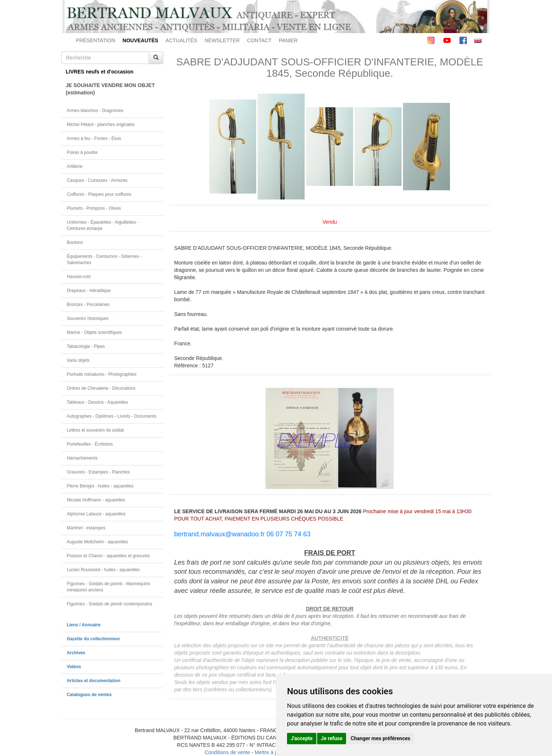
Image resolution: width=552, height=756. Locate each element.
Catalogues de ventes (89, 695)
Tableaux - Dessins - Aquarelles (97, 402)
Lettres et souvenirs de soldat (95, 430)
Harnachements (82, 458)
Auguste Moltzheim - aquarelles (97, 542)
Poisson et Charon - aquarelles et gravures (108, 556)
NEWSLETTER (222, 40)
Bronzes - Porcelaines (88, 305)
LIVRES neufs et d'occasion (100, 72)
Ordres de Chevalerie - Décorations (101, 388)
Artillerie (75, 166)
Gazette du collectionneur (93, 639)
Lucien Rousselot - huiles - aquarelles (103, 570)
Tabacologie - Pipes (86, 346)
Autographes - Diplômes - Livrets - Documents (112, 416)
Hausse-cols (79, 277)
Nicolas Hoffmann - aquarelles (96, 500)
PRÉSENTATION (96, 40)
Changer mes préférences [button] (381, 738)
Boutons (75, 242)
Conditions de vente (227, 752)
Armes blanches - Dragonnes (95, 111)
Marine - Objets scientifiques (94, 332)
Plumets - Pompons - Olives (94, 208)
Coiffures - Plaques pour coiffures (99, 194)
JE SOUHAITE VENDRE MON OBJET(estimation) (110, 89)
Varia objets (78, 360)
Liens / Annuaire (84, 625)
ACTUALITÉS (181, 40)
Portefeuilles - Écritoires (90, 444)
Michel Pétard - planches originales (101, 125)
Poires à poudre (82, 152)
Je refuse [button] (332, 738)
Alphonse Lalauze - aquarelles (96, 514)
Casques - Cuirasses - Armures (97, 180)
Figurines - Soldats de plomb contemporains (110, 604)
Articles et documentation (94, 681)
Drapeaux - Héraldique (89, 291)
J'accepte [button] (302, 738)
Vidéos (74, 667)
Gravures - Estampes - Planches (98, 472)
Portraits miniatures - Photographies (102, 374)
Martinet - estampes (86, 528)
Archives (76, 653)
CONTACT (259, 40)
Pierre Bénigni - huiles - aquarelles (100, 486)
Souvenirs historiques (88, 318)
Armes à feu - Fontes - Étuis (94, 138)
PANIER (288, 40)
